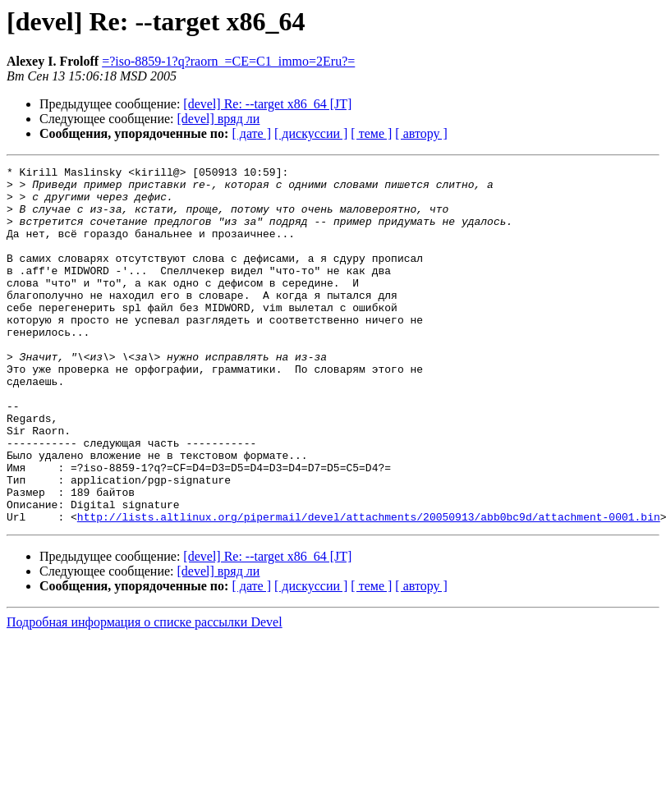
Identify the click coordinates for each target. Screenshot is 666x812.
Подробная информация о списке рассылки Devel (145, 693)
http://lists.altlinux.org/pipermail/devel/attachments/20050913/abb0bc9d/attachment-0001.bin (369, 588)
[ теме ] (371, 133)
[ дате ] (251, 133)
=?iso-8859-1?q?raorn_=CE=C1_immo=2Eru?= (228, 61)
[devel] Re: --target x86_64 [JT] (267, 104)
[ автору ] (421, 133)
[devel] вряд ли (219, 119)
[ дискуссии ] (311, 133)
